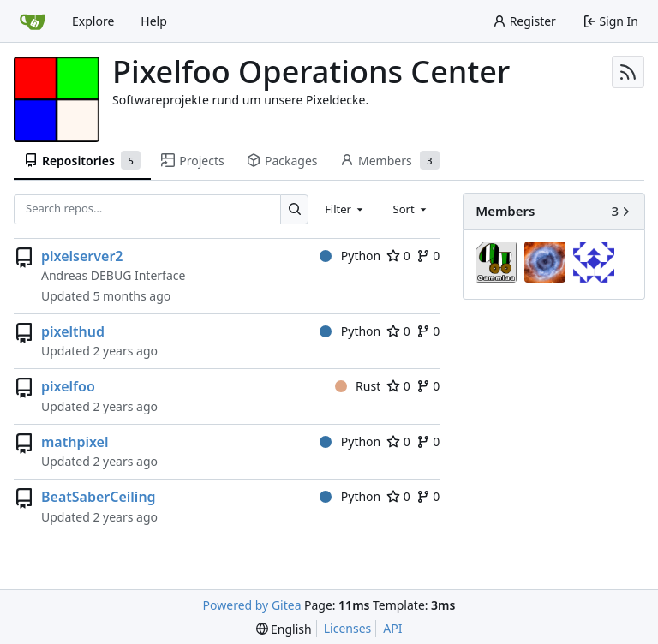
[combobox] (345, 209)
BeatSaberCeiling (99, 497)
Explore (93, 21)
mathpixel (75, 442)
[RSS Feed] (628, 72)
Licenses (348, 628)
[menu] (284, 629)
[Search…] (294, 209)
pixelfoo (68, 386)
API (392, 628)
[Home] (33, 21)
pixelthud (73, 331)
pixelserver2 (82, 256)
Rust (358, 386)
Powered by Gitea (252, 605)
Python (350, 256)
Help (154, 21)
